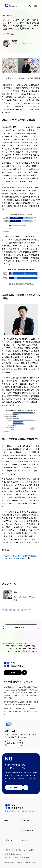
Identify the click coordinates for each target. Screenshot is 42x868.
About (13, 673)
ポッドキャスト (27, 830)
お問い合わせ (12, 743)
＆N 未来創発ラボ (9, 643)
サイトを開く (14, 788)
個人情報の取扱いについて (13, 854)
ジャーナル (20, 627)
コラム (7, 830)
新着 (6, 821)
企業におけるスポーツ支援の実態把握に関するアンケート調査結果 (22, 557)
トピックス (8, 840)
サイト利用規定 (17, 850)
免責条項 (7, 850)
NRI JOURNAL (24, 643)
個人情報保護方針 (29, 850)
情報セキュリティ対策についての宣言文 (17, 858)
